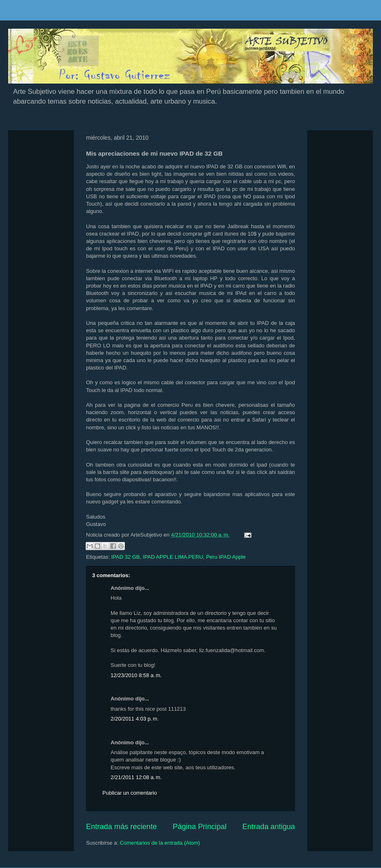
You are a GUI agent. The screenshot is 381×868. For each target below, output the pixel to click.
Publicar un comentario (130, 793)
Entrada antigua (269, 827)
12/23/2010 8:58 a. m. (136, 675)
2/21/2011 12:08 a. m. (136, 777)
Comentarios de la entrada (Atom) (160, 843)
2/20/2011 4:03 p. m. (135, 719)
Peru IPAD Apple (226, 557)
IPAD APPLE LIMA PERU (173, 557)
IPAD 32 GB (125, 557)
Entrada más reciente (121, 827)
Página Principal (200, 827)
